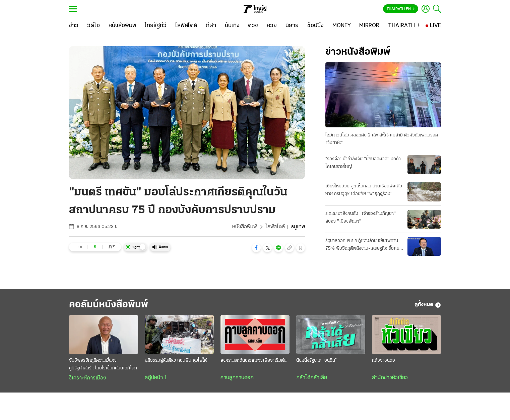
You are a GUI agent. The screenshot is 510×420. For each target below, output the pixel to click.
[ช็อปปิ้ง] (315, 26)
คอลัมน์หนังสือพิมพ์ (109, 305)
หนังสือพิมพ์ (244, 227)
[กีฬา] (211, 26)
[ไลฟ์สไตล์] (186, 26)
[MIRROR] (369, 26)
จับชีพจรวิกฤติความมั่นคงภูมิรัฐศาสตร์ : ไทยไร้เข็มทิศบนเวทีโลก (103, 364)
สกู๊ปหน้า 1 (156, 378)
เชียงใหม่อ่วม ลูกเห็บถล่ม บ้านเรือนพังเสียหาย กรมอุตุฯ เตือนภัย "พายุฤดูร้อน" (364, 190)
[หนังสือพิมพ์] (122, 26)
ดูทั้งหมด (428, 305)
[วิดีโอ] (93, 26)
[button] (256, 248)
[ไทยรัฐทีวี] (156, 26)
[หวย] (272, 26)
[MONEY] (342, 26)
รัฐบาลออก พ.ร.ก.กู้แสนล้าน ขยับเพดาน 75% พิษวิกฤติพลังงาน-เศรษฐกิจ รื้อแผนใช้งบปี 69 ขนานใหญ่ (364, 245)
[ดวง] (253, 26)
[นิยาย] (292, 26)
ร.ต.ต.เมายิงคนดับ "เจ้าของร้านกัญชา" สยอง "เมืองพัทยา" (361, 218)
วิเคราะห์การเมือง (87, 378)
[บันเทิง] (232, 26)
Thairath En (401, 9)
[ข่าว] (74, 26)
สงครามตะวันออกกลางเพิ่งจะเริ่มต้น (253, 361)
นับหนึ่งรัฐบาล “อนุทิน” (316, 361)
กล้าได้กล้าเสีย (312, 378)
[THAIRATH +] (404, 26)
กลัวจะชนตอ (384, 361)
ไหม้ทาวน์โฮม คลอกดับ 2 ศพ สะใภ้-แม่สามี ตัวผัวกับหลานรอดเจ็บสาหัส (382, 139)
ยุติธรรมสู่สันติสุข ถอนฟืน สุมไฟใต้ (176, 361)
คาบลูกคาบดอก (237, 378)
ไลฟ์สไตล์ (275, 227)
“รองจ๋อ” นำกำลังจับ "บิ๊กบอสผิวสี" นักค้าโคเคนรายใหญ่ (363, 163)
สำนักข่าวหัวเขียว (390, 378)
